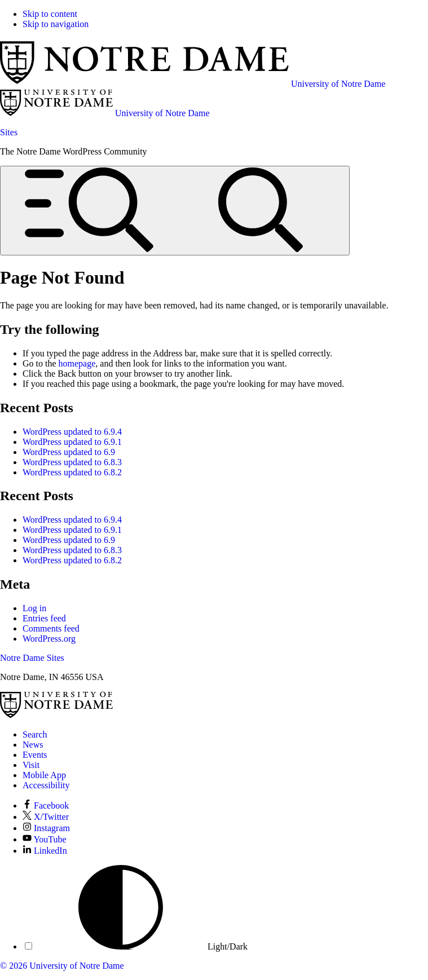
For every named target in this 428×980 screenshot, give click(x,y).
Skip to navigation (56, 24)
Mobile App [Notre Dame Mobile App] (44, 775)
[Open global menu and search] (175, 211)
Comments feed (51, 628)
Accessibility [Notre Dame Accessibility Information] (46, 785)
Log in (34, 608)
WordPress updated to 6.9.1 (72, 442)
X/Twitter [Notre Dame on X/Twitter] (46, 817)
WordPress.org (49, 639)
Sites (9, 132)
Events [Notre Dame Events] (35, 755)
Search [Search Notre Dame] (35, 734)
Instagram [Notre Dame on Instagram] (46, 828)
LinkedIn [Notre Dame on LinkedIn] (45, 851)
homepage (77, 363)
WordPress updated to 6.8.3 (72, 462)
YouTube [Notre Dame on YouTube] (45, 839)
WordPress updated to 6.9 (69, 452)
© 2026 (14, 966)
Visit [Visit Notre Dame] (31, 765)
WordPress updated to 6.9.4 (72, 432)
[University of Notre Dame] (56, 715)
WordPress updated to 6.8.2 (72, 472)
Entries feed (44, 618)
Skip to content (50, 14)
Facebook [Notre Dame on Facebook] (46, 805)
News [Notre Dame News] (33, 745)
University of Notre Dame (77, 966)
